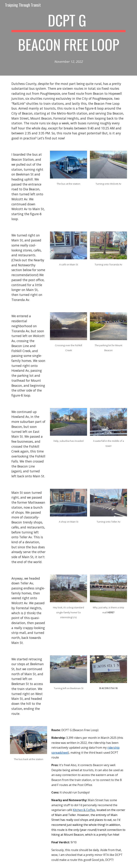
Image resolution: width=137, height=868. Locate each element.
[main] (68, 38)
